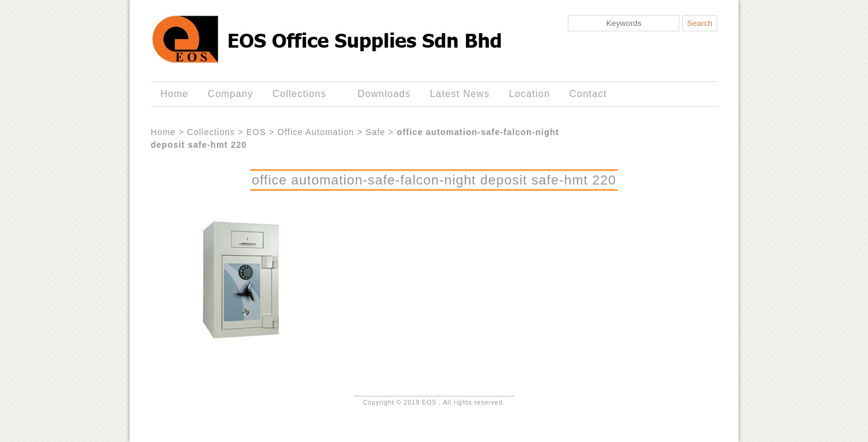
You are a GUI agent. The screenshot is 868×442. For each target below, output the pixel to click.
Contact (588, 94)
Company (231, 94)
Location (529, 94)
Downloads (384, 94)
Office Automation (316, 132)
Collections (302, 94)
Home (175, 94)
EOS (256, 132)
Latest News (460, 94)
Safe (376, 132)
